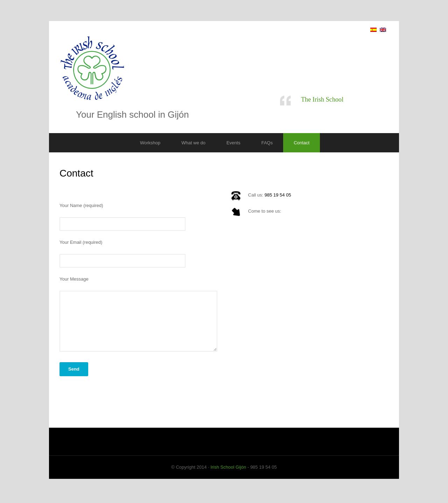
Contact (302, 143)
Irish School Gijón (228, 470)
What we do (193, 143)
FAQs (267, 143)
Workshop (150, 143)
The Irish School (322, 99)
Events (233, 143)
